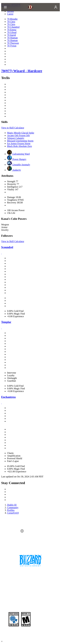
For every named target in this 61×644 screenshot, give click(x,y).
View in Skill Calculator (13, 128)
